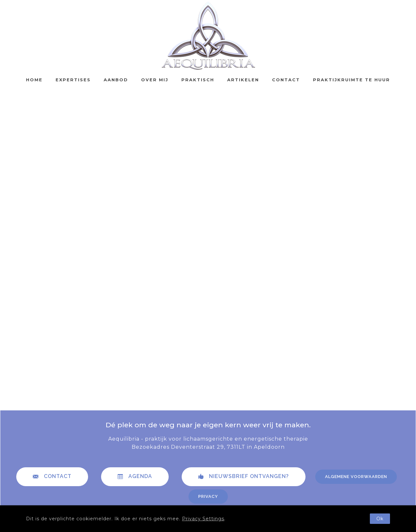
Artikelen (243, 80)
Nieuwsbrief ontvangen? (244, 476)
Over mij (155, 80)
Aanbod (116, 80)
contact (52, 476)
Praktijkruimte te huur (351, 80)
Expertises (73, 80)
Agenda (135, 476)
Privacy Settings (203, 519)
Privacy (208, 496)
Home (34, 80)
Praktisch (198, 80)
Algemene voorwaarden (356, 477)
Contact (286, 80)
